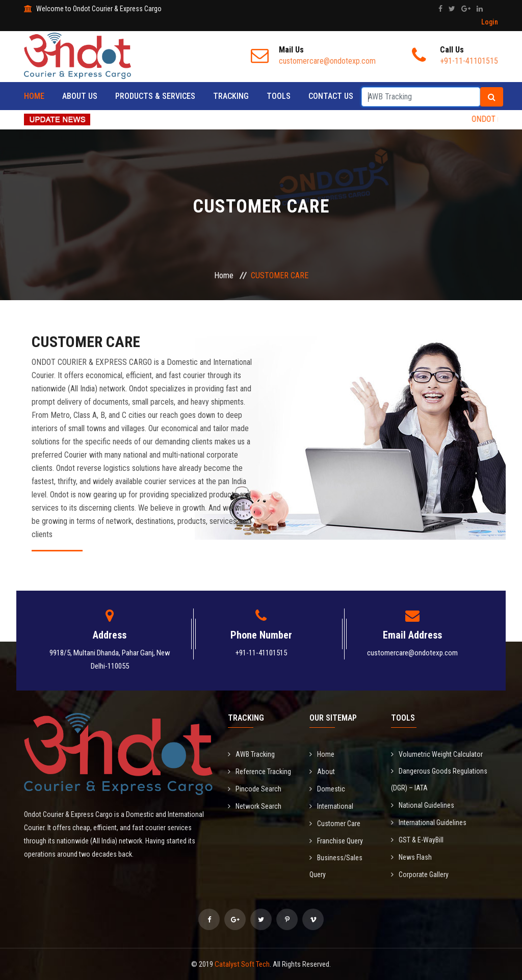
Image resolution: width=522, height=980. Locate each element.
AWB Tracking (251, 754)
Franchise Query (336, 841)
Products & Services (155, 96)
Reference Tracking (259, 772)
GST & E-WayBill (417, 840)
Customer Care (335, 824)
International (331, 806)
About (322, 772)
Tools (279, 96)
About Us (80, 96)
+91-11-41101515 (261, 653)
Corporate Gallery (420, 875)
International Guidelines (429, 823)
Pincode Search (255, 789)
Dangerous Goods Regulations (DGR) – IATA (439, 779)
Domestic (327, 789)
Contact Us (331, 96)
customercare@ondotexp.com (412, 653)
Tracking (231, 96)
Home (34, 96)
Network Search (255, 806)
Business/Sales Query (336, 866)
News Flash (411, 857)
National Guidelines (423, 805)
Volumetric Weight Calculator (437, 754)
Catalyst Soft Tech (242, 964)
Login (490, 22)
